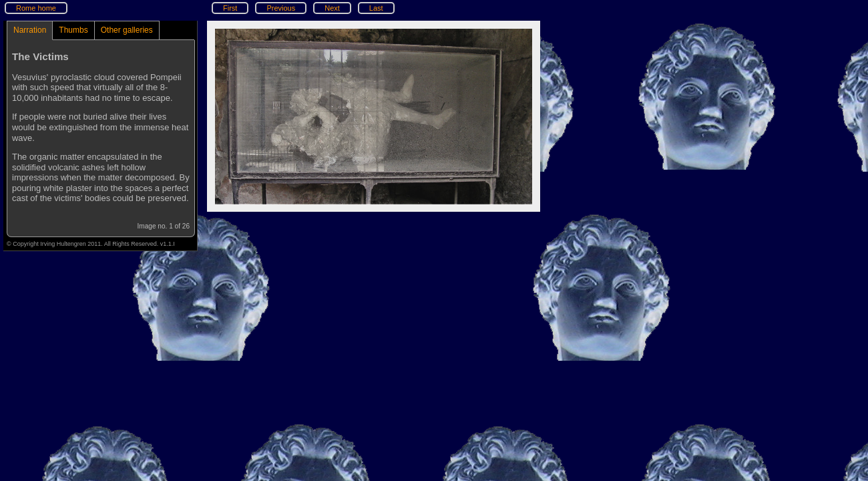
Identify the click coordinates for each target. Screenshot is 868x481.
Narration (30, 30)
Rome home (36, 8)
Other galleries (127, 30)
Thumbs (73, 30)
